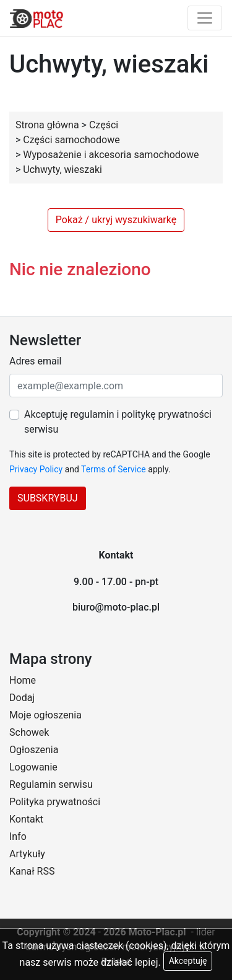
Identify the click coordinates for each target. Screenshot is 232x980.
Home (23, 680)
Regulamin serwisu (51, 784)
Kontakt (26, 819)
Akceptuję (188, 961)
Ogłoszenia (34, 750)
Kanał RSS (32, 871)
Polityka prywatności (55, 802)
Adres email (35, 361)
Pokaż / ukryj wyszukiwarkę (116, 220)
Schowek (29, 732)
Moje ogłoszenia (45, 715)
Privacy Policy (36, 469)
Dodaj (22, 698)
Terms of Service (114, 469)
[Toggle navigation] (205, 18)
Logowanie (33, 767)
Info (18, 837)
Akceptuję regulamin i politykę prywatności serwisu (118, 422)
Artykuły (27, 854)
